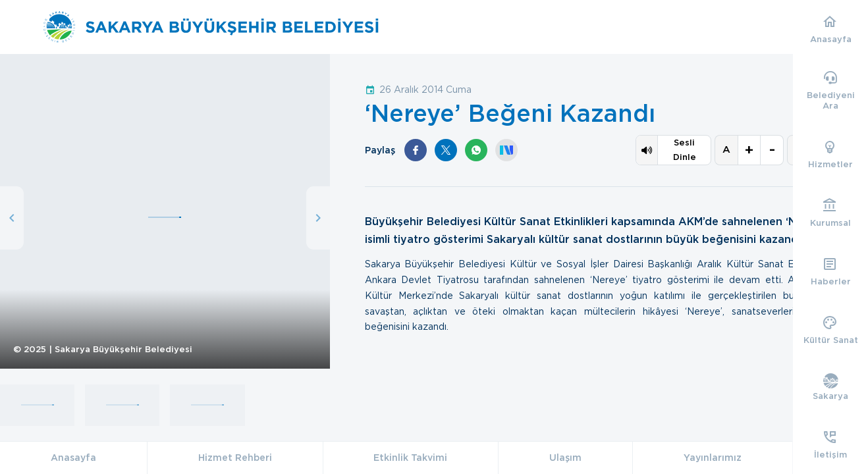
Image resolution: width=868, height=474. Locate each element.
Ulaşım (565, 458)
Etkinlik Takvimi (410, 458)
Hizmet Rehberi (235, 458)
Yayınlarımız (713, 458)
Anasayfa (73, 458)
